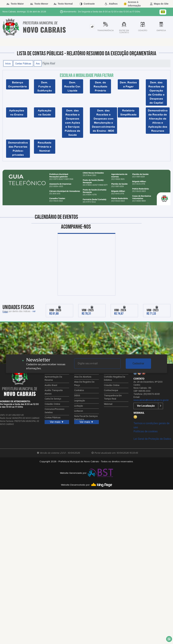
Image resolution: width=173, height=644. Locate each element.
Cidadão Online (52, 404)
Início (8, 63)
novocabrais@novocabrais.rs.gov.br (151, 400)
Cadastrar (138, 363)
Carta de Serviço (53, 399)
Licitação (79, 406)
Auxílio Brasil (51, 385)
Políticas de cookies (145, 431)
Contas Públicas (23, 63)
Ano (38, 63)
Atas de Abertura (83, 377)
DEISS (77, 396)
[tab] (92, 27)
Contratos (79, 390)
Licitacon (79, 411)
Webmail (108, 404)
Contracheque (111, 390)
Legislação (80, 401)
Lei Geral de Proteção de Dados (152, 439)
